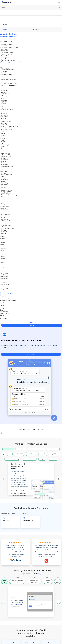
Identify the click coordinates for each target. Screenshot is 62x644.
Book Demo (31, 37)
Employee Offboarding (9, 627)
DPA (60, 641)
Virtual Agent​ (6, 567)
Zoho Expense (11, 436)
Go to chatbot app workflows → (46, 465)
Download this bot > (7, 212)
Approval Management (39, 556)
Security (3, 541)
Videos (34, 606)
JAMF (34, 581)
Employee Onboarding (9, 618)
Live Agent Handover (38, 554)
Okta (40, 406)
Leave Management (8, 625)
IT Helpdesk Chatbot (8, 569)
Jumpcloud (41, 415)
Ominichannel (36, 549)
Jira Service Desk (12, 415)
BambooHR (36, 569)
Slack (4, 582)
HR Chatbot (6, 571)
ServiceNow (10, 406)
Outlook (41, 449)
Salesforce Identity (37, 588)
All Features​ (36, 561)
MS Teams (6, 584)
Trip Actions (11, 449)
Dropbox (41, 440)
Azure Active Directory (39, 576)
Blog (34, 608)
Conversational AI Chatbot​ (10, 576)
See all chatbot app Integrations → (16, 465)
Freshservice (11, 410)
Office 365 (35, 595)
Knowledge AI (36, 539)
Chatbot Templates (38, 544)
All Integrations (37, 597)
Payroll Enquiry (7, 622)
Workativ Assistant (6, 527)
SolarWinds (10, 419)
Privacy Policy (52, 641)
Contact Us (4, 538)
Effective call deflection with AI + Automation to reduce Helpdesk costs (25, 484)
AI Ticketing (6, 630)
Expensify (10, 440)
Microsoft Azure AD (44, 410)
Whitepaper (36, 610)
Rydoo (9, 444)
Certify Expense (12, 453)
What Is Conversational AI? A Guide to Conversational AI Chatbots (23, 489)
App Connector (37, 558)
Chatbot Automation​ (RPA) (38, 536)
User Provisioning (7, 620)
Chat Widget (6, 587)
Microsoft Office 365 (44, 419)
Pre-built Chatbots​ (8, 603)
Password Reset (7, 615)
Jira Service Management (39, 583)
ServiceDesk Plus (12, 423)
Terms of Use (42, 641)
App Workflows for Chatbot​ (8, 606)
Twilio (40, 453)
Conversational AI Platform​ (37, 530)
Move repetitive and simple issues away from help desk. (20, 480)
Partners (3, 536)
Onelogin (41, 423)
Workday (35, 571)
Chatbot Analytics (37, 551)
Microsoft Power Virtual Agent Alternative (39, 628)
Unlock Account (7, 613)
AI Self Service (6, 574)
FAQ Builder (36, 547)
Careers (3, 534)
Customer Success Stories (39, 603)
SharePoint (41, 444)
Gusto (34, 586)
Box (39, 436)
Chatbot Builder (37, 533)
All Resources (36, 613)
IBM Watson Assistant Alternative (38, 624)
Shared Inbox (36, 542)
